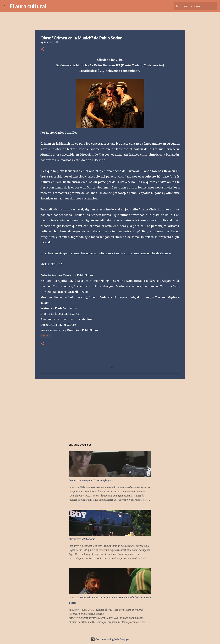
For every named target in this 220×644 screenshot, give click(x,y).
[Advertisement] (110, 408)
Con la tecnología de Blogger (110, 639)
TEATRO (46, 336)
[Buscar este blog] (199, 6)
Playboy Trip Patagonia (82, 539)
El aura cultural (28, 6)
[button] (42, 49)
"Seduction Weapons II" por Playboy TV (91, 481)
